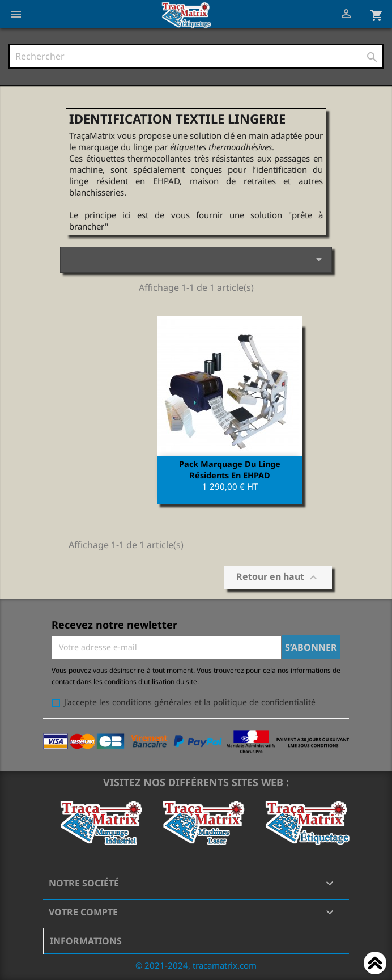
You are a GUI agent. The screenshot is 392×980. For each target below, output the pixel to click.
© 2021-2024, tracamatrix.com (196, 965)
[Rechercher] (196, 56)
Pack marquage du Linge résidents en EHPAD (230, 469)
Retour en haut (278, 578)
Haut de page (375, 965)
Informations (86, 941)
